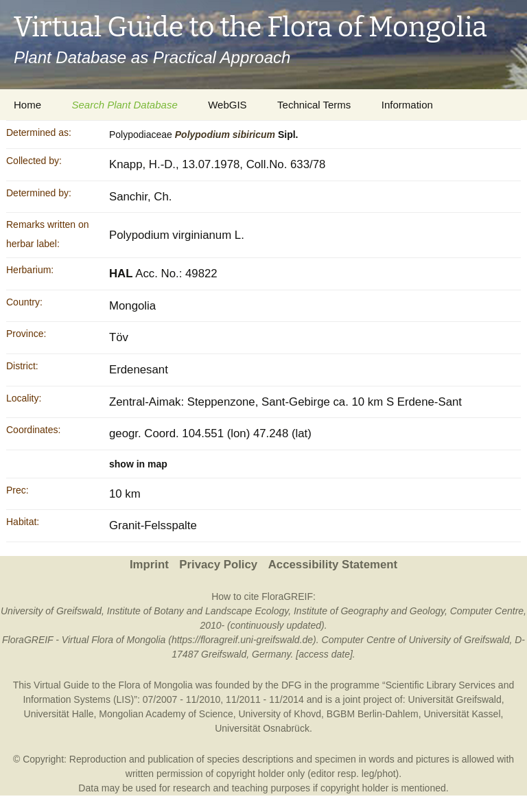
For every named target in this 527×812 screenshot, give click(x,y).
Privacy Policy (218, 565)
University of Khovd (280, 714)
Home (27, 105)
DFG (292, 685)
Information (407, 105)
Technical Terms (314, 105)
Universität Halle (59, 714)
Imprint (149, 565)
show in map (138, 464)
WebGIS (227, 105)
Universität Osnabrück (262, 728)
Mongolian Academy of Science (166, 714)
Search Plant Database (124, 105)
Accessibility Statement (333, 565)
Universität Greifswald (455, 699)
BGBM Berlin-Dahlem (373, 714)
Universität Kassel (462, 714)
